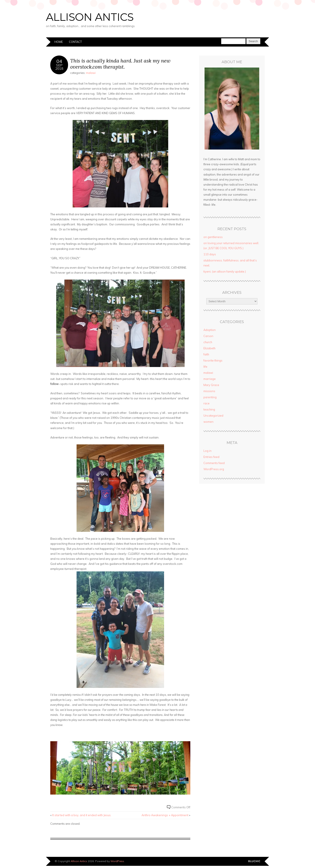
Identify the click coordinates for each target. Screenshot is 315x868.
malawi (91, 73)
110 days (210, 254)
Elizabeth (209, 348)
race (206, 403)
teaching (209, 409)
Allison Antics (90, 17)
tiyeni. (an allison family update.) (225, 271)
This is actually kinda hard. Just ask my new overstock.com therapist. (120, 64)
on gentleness (213, 237)
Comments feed (214, 463)
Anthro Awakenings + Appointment (165, 815)
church (208, 342)
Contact (75, 42)
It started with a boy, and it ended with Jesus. (82, 815)
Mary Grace (211, 385)
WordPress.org (214, 469)
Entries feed (211, 457)
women (208, 422)
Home (59, 42)
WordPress (117, 861)
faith (206, 354)
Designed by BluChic (254, 861)
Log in (207, 451)
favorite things (213, 360)
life (205, 367)
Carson (208, 336)
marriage (210, 379)
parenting (210, 397)
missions (209, 391)
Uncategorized (213, 416)
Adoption (210, 330)
